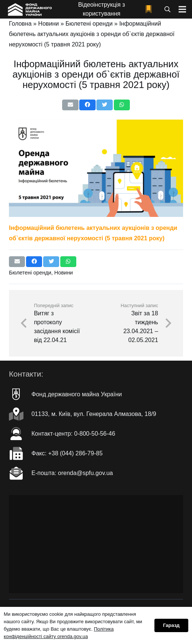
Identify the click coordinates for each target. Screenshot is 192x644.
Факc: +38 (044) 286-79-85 (67, 453)
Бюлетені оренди (89, 24)
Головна (20, 24)
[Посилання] (29, 9)
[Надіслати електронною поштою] (70, 105)
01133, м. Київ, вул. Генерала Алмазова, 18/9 (94, 414)
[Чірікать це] (104, 105)
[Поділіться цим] (87, 105)
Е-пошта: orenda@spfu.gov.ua (72, 473)
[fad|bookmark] (150, 9)
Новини (49, 24)
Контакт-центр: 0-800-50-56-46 (73, 434)
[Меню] (182, 9)
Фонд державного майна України (77, 394)
